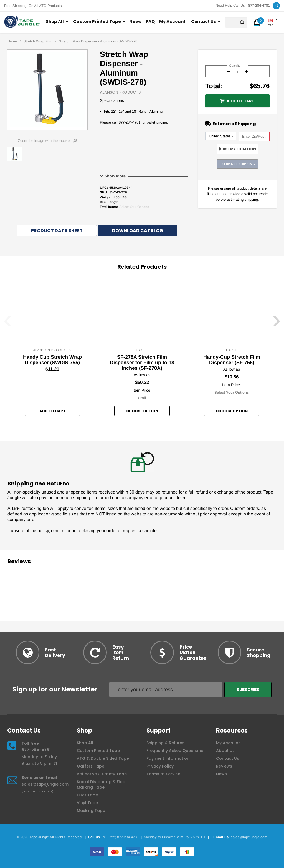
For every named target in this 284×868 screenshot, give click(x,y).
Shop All (55, 22)
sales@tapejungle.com (45, 784)
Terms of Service (163, 774)
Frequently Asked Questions (175, 751)
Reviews (224, 766)
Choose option (142, 411)
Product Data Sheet (57, 231)
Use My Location (237, 149)
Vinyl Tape (87, 803)
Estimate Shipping (237, 164)
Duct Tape (87, 795)
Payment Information (168, 758)
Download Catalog (138, 231)
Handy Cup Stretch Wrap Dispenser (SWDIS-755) (52, 360)
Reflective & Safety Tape (102, 774)
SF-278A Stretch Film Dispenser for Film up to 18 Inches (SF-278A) (142, 363)
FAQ (150, 22)
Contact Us (204, 22)
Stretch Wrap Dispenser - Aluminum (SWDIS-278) (99, 41)
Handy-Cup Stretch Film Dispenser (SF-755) (232, 360)
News (135, 22)
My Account (172, 22)
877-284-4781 (36, 750)
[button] (276, 6)
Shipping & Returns (165, 743)
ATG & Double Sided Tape (103, 758)
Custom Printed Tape (97, 22)
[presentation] (8, 323)
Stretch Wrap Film (38, 41)
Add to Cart (237, 101)
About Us (225, 751)
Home (12, 41)
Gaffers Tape (91, 766)
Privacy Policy (160, 766)
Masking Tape (91, 811)
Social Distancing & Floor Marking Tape (102, 784)
